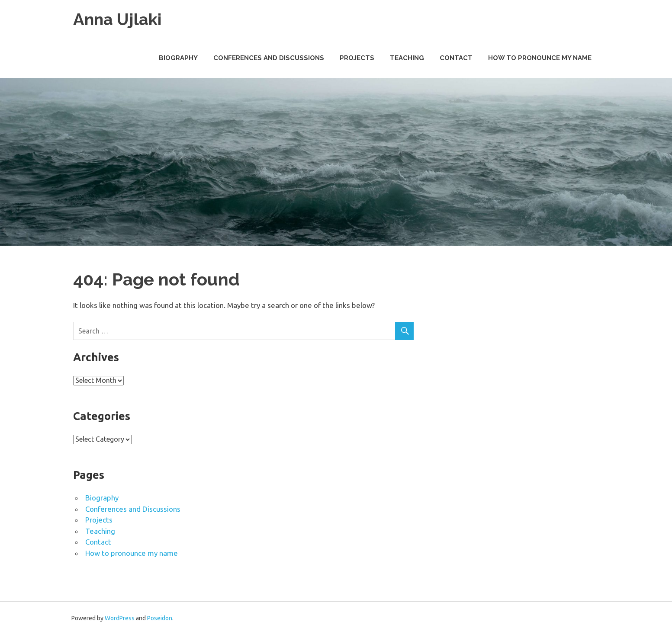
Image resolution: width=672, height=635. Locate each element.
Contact (456, 58)
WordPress (120, 618)
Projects (357, 58)
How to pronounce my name (540, 58)
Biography (178, 58)
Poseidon (160, 618)
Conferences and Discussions (269, 58)
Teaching (407, 58)
